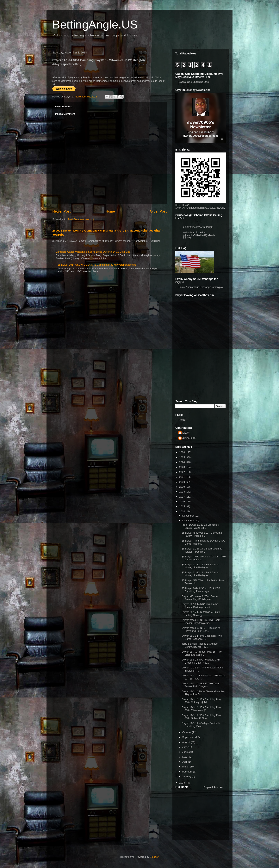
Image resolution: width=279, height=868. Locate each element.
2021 (182, 477)
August (187, 742)
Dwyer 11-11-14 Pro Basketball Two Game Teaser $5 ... (202, 637)
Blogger (154, 857)
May (185, 757)
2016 (182, 502)
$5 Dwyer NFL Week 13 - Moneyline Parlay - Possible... (202, 534)
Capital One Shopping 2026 (194, 82)
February (188, 772)
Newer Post (61, 211)
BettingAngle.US (95, 25)
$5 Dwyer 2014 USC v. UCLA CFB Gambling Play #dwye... (201, 590)
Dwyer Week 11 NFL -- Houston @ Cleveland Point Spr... (201, 629)
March (186, 767)
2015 (182, 506)
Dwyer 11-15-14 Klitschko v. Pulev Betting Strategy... (201, 614)
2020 (182, 482)
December (189, 516)
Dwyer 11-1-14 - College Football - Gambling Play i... (201, 725)
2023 (182, 467)
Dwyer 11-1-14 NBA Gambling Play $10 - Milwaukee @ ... (201, 709)
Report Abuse (213, 787)
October (187, 732)
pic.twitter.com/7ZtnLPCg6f (198, 227)
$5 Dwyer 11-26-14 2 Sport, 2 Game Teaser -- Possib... (202, 550)
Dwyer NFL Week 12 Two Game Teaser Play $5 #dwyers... (199, 598)
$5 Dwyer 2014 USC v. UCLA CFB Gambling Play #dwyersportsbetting (97, 265)
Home (110, 211)
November (189, 521)
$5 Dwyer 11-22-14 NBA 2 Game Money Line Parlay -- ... (200, 566)
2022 (182, 472)
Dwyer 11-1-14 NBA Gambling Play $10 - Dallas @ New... (201, 717)
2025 (182, 457)
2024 (182, 462)
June (185, 752)
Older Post (158, 211)
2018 (182, 492)
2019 (182, 487)
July (185, 747)
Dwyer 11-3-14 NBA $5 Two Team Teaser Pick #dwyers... (200, 685)
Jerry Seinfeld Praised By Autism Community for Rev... (200, 645)
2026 (182, 452)
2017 (182, 497)
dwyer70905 (189, 438)
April (185, 762)
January (187, 776)
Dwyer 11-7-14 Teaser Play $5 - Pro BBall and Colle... (201, 653)
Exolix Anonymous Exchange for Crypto (201, 287)
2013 (182, 783)
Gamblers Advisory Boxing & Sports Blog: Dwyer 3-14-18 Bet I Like (93, 252)
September (189, 737)
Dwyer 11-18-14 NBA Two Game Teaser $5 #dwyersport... (200, 606)
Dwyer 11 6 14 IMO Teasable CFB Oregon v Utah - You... (201, 661)
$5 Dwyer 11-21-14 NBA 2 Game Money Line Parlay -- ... (200, 574)
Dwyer (186, 433)
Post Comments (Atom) (81, 219)
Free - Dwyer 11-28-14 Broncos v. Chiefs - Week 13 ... (200, 526)
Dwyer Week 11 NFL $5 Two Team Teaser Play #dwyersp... (201, 621)
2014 (182, 511)
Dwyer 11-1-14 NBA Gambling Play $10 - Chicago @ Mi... (201, 701)
